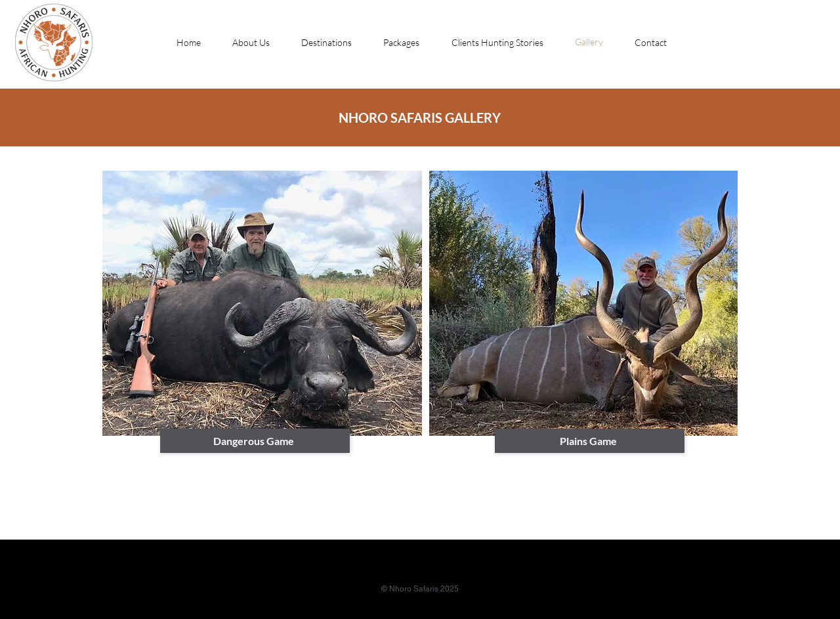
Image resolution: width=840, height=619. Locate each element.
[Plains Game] (590, 441)
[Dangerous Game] (255, 441)
